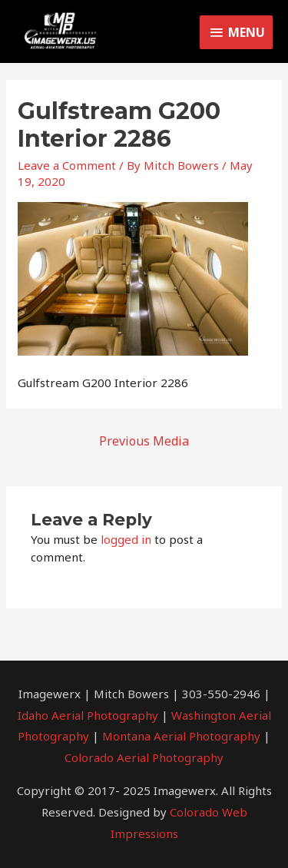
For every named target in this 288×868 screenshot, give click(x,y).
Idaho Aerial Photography (88, 715)
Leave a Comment (67, 165)
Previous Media (144, 441)
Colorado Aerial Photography (144, 757)
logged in (126, 539)
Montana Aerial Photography (181, 736)
